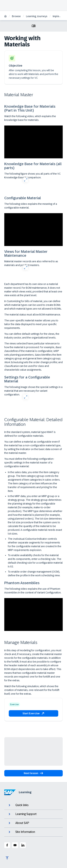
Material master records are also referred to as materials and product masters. (31, 263)
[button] (33, 713)
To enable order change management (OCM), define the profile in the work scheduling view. (34, 574)
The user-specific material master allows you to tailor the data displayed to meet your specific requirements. (31, 324)
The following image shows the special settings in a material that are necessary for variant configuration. (33, 391)
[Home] (5, 17)
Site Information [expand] (21, 832)
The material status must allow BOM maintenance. (33, 315)
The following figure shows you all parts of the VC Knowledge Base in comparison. (32, 176)
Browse (16, 16)
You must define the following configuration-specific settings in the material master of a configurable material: (29, 463)
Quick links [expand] (18, 805)
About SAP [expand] (18, 823)
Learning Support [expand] (22, 814)
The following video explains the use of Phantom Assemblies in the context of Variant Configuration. (33, 591)
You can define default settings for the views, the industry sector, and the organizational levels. (32, 336)
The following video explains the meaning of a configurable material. (31, 206)
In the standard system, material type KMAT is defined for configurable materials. (30, 434)
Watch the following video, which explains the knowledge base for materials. (30, 118)
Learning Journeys (37, 16)
